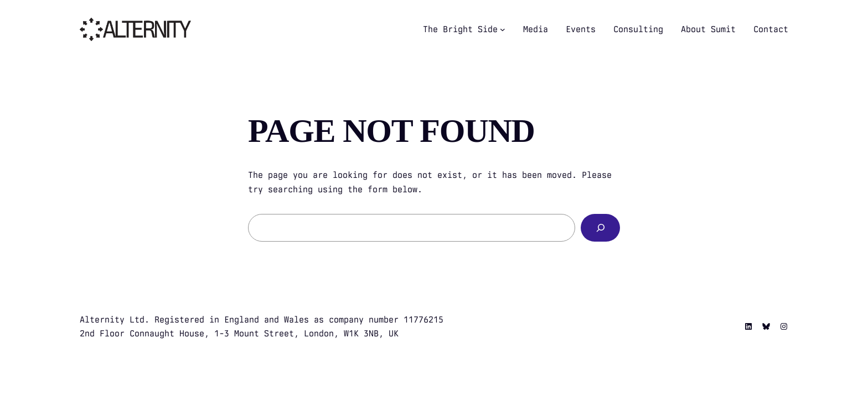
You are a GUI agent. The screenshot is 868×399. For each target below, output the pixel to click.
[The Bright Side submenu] (503, 29)
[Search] (600, 227)
